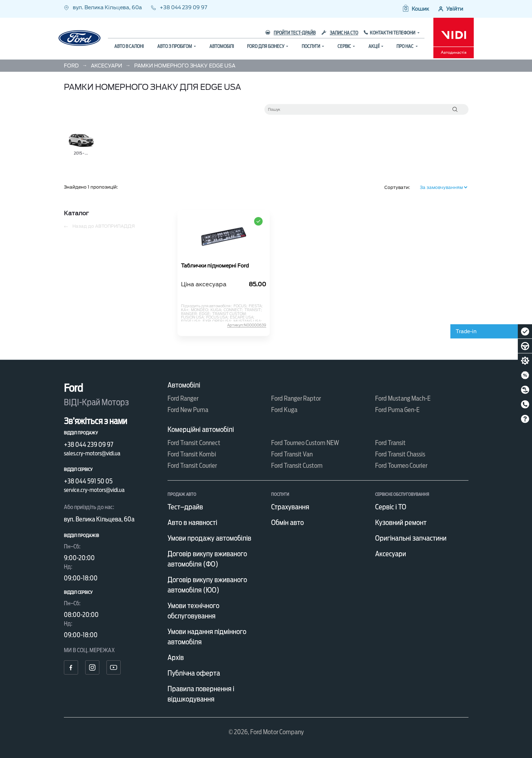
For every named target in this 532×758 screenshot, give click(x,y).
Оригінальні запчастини (411, 538)
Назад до (99, 226)
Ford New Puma (188, 410)
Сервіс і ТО (391, 507)
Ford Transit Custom (297, 465)
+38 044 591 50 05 (88, 481)
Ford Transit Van (292, 454)
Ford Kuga (284, 410)
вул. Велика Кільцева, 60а (103, 7)
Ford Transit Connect (194, 443)
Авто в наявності (192, 523)
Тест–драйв (185, 507)
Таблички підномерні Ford (215, 266)
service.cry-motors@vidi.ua (94, 490)
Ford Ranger (183, 398)
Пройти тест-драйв (290, 33)
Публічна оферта (194, 673)
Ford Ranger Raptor (296, 398)
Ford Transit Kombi (192, 454)
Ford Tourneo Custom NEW (305, 443)
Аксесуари (391, 554)
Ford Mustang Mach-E (403, 398)
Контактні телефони (393, 33)
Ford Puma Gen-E (397, 410)
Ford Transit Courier (192, 465)
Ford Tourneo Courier (401, 465)
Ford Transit (390, 443)
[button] (415, 9)
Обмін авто (287, 523)
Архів (176, 657)
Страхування (290, 507)
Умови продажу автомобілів (209, 538)
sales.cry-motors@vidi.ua (92, 453)
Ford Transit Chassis (400, 454)
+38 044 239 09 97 (179, 7)
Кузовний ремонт (401, 523)
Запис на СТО (340, 33)
